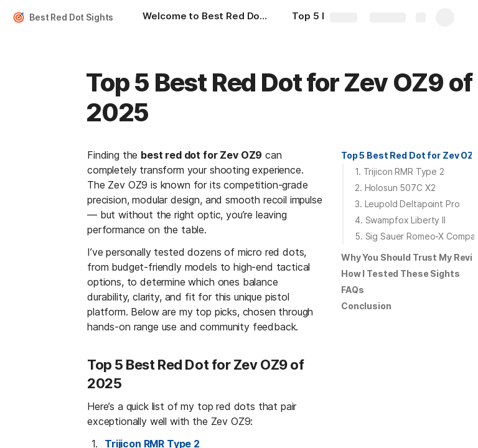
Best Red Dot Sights (71, 17)
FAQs (352, 290)
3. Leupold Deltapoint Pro (407, 204)
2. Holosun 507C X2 (395, 188)
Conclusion (366, 306)
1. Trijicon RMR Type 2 (400, 171)
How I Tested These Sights (401, 273)
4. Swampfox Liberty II (400, 220)
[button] (406, 156)
